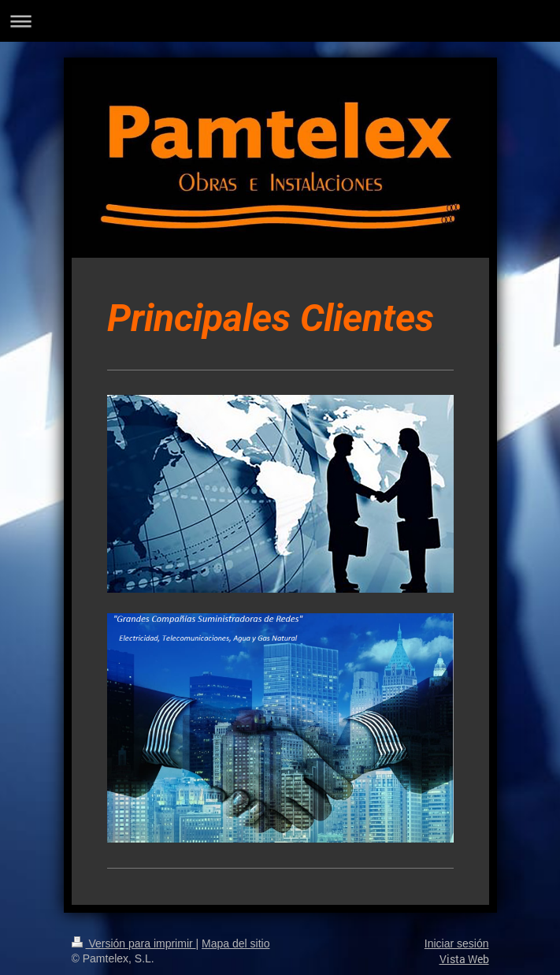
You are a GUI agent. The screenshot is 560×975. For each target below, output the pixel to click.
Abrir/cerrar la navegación (280, 21)
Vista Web (464, 959)
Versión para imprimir (134, 943)
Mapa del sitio (235, 943)
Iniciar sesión (457, 943)
